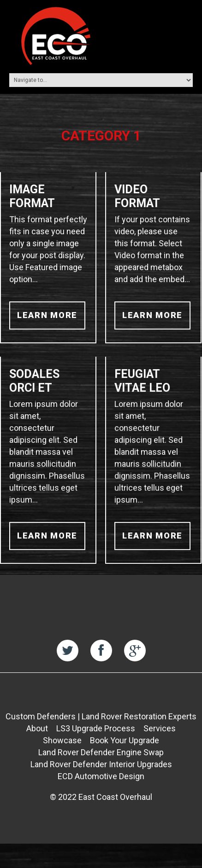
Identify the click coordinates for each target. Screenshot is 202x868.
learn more (47, 315)
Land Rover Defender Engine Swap (101, 756)
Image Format (32, 196)
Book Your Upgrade (125, 744)
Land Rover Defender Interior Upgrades (101, 768)
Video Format (137, 196)
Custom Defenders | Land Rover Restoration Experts (101, 720)
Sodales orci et (34, 384)
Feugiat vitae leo (142, 384)
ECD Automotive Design (101, 780)
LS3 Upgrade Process (96, 732)
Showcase (62, 744)
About (37, 732)
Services (160, 732)
